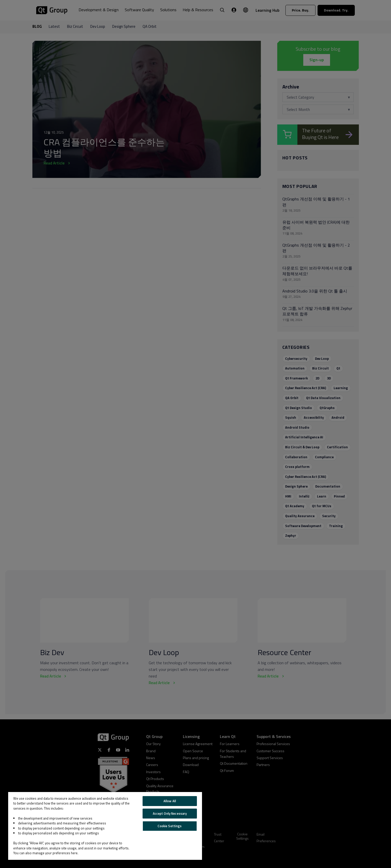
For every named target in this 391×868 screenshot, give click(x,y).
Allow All (170, 801)
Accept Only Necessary (170, 813)
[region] (105, 826)
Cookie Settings (170, 826)
